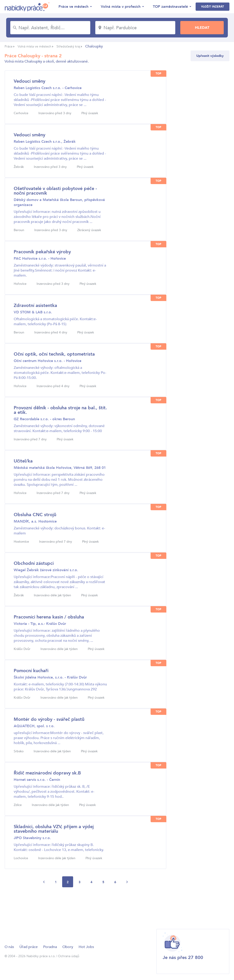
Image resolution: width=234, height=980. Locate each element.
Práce (9, 46)
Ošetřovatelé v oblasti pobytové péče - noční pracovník (55, 191)
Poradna (50, 947)
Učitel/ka (23, 461)
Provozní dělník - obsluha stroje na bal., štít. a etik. (60, 410)
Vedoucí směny (29, 81)
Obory (68, 947)
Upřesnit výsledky (210, 56)
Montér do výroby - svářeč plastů (49, 719)
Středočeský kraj (68, 46)
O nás (9, 947)
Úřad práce (29, 947)
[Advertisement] (88, 906)
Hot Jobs (86, 947)
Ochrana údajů (69, 956)
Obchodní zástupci (34, 563)
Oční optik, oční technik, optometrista (54, 354)
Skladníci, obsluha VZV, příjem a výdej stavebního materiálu (54, 829)
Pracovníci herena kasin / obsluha (49, 617)
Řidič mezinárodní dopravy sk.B (47, 773)
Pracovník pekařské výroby (42, 252)
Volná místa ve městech (35, 46)
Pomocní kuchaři (31, 671)
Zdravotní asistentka (35, 305)
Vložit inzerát (213, 7)
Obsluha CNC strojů (35, 515)
